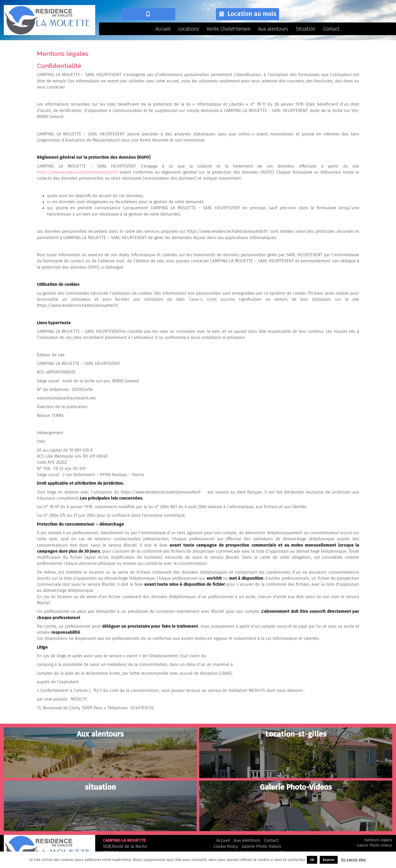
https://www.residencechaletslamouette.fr (77, 172)
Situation (306, 29)
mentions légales (378, 840)
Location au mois (247, 14)
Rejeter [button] (329, 860)
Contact (331, 29)
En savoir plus (354, 860)
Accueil (163, 29)
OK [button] (312, 860)
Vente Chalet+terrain (229, 29)
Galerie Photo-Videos (262, 846)
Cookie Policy (226, 846)
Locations (189, 29)
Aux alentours (273, 29)
